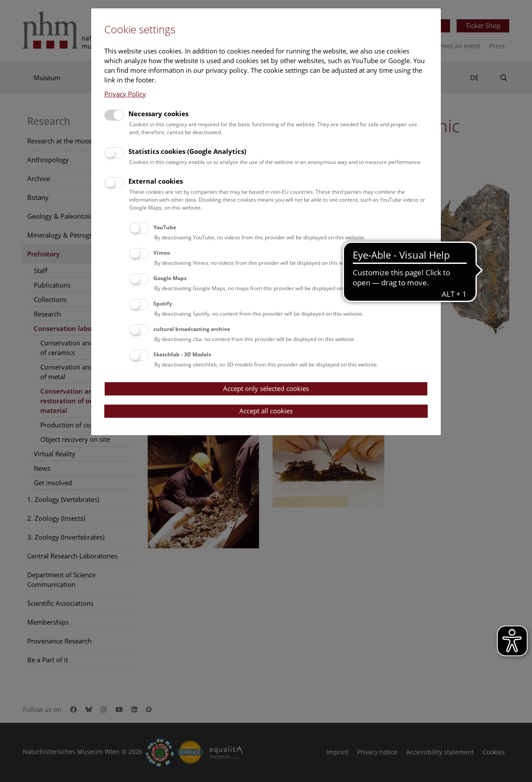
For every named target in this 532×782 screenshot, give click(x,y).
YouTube (165, 227)
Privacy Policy (125, 94)
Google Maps (170, 278)
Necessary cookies (158, 114)
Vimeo (162, 253)
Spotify (163, 304)
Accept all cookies (266, 411)
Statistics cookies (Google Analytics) (187, 151)
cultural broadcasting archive (192, 329)
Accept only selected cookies (266, 388)
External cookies (156, 181)
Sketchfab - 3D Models (182, 354)
